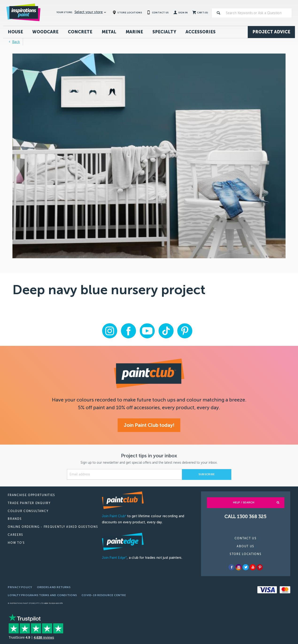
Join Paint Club (114, 516)
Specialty (164, 32)
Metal (109, 32)
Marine (134, 32)
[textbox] (258, 13)
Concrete (80, 32)
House (15, 32)
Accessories (201, 32)
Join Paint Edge (114, 558)
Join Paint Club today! (149, 425)
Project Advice (271, 32)
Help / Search (244, 502)
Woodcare (45, 32)
